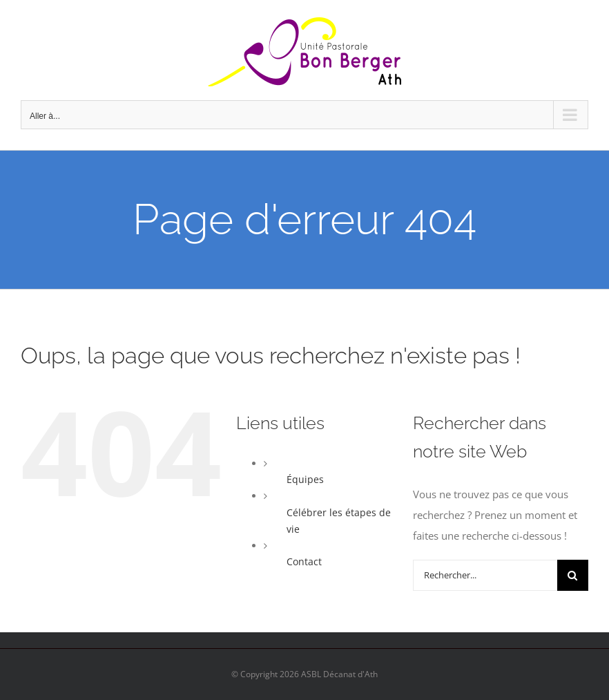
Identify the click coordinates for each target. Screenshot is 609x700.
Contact (304, 561)
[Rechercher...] (485, 575)
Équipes (305, 479)
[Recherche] (573, 575)
